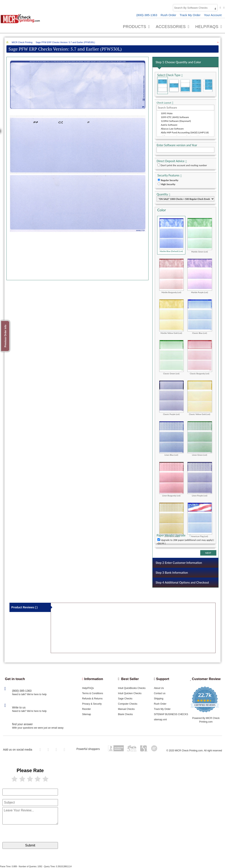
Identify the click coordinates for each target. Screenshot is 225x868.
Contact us (160, 693)
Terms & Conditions (93, 693)
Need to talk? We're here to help (29, 694)
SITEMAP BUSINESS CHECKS (171, 714)
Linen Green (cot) (200, 439)
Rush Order (168, 15)
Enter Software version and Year (177, 145)
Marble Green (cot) (200, 235)
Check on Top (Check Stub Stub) (163, 86)
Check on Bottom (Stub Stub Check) (185, 86)
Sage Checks (125, 699)
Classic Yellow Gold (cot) (200, 398)
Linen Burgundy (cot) (171, 479)
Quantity (162, 194)
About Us (159, 688)
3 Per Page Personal (208, 86)
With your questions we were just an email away (38, 728)
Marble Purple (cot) (200, 276)
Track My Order (190, 15)
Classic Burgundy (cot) (200, 357)
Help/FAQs (88, 688)
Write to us (19, 707)
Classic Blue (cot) (200, 317)
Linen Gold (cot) (171, 520)
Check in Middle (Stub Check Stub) (174, 86)
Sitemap (87, 714)
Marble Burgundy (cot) (171, 276)
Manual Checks (126, 709)
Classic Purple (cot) (171, 398)
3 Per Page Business (197, 86)
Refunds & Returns (92, 699)
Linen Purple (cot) (200, 479)
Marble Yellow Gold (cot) (171, 317)
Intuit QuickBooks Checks (132, 688)
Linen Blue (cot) (171, 439)
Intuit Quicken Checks (130, 693)
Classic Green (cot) (171, 357)
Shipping (159, 699)
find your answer (22, 724)
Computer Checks (128, 704)
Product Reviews (24, 607)
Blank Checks (125, 714)
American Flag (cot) (200, 520)
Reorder (86, 709)
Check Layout (164, 103)
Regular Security (170, 180)
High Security (168, 184)
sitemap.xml (160, 720)
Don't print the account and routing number (184, 165)
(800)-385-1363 (147, 15)
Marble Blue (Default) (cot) (171, 235)
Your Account (213, 15)
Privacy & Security (92, 704)
